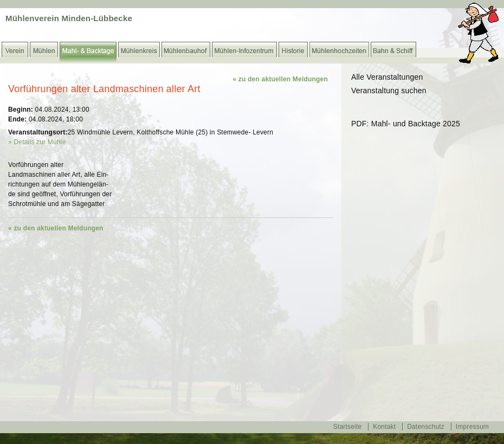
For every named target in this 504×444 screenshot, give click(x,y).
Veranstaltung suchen (389, 91)
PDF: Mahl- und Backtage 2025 (406, 124)
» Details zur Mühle (37, 142)
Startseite (348, 427)
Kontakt (384, 427)
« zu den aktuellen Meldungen (280, 79)
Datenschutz (426, 427)
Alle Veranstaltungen (387, 77)
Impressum (472, 427)
